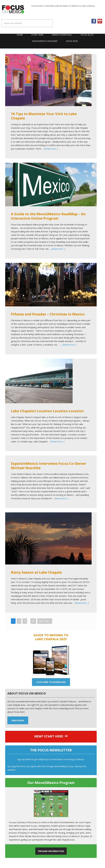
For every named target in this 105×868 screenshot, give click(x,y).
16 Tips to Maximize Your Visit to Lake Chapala (44, 116)
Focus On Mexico (13, 9)
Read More (18, 720)
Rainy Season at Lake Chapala (36, 572)
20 (33, 621)
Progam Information (51, 851)
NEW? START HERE (49, 736)
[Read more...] (51, 149)
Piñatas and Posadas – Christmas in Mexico (48, 314)
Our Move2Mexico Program (51, 783)
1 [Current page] (13, 621)
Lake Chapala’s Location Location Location (47, 411)
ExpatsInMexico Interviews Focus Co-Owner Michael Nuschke (49, 466)
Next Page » (45, 621)
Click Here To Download (51, 682)
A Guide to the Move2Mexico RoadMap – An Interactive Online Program (48, 216)
